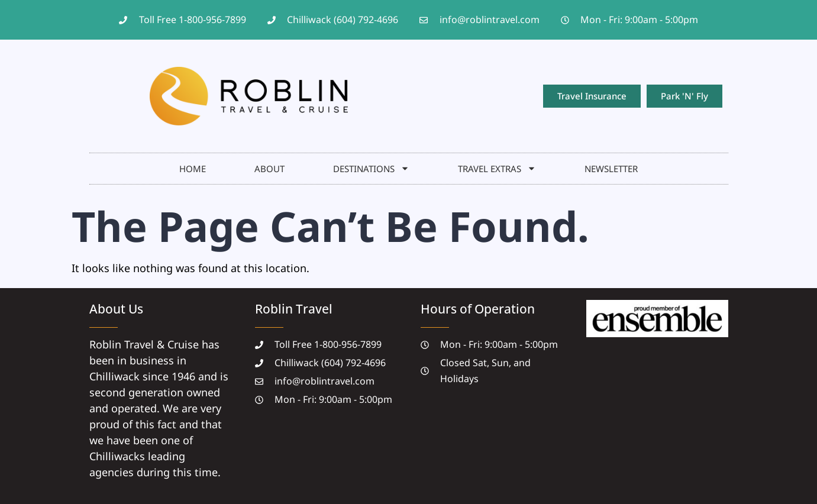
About (269, 169)
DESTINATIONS (371, 168)
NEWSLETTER (611, 169)
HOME (193, 169)
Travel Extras (497, 168)
